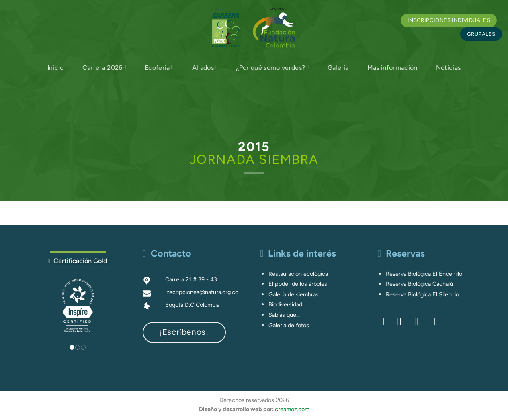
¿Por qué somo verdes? (272, 67)
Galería (338, 68)
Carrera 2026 (104, 67)
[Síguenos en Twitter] (420, 321)
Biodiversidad (285, 304)
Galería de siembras (294, 294)
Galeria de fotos (289, 325)
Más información (392, 68)
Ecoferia (159, 67)
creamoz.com (292, 409)
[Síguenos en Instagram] (403, 321)
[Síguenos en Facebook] (386, 321)
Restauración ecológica (298, 274)
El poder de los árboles (298, 284)
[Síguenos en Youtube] (437, 321)
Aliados (205, 67)
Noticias (449, 68)
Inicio (56, 68)
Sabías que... (284, 315)
